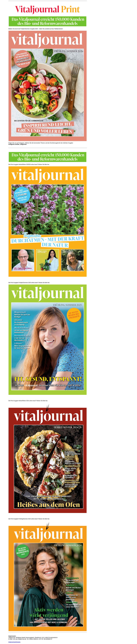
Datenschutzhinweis (14, 642)
